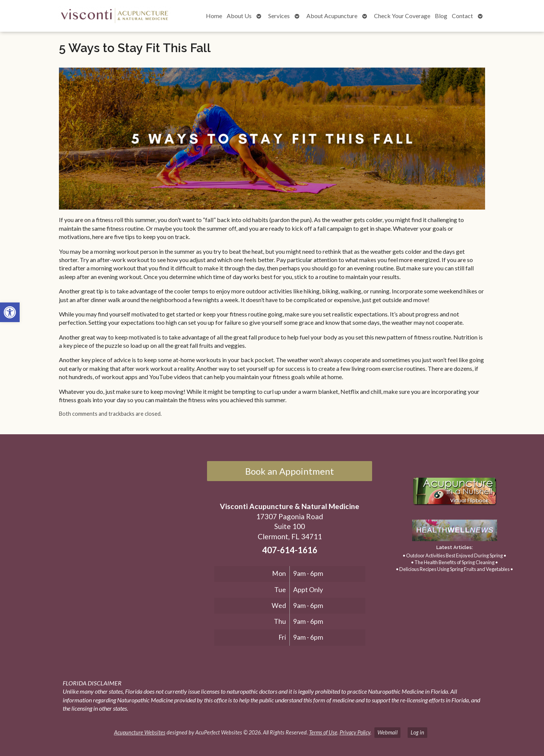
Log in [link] (417, 732)
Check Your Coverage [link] (402, 16)
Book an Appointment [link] (290, 471)
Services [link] (279, 16)
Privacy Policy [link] (355, 732)
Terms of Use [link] (323, 732)
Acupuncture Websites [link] (140, 732)
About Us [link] (239, 16)
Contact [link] (462, 16)
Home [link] (214, 16)
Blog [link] (441, 16)
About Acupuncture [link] (332, 16)
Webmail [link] (387, 732)
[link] (10, 312)
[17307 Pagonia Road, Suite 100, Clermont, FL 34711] (105, 538)
